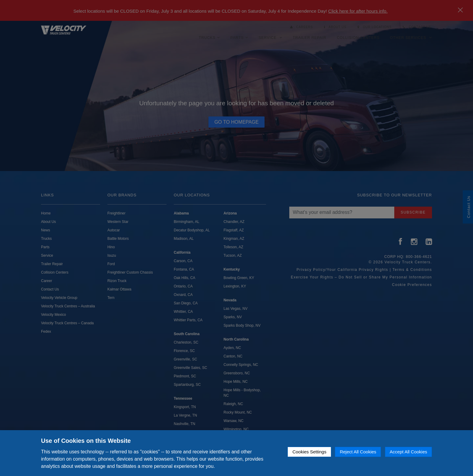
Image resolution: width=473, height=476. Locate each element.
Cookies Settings (309, 452)
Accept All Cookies (408, 452)
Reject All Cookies (358, 452)
